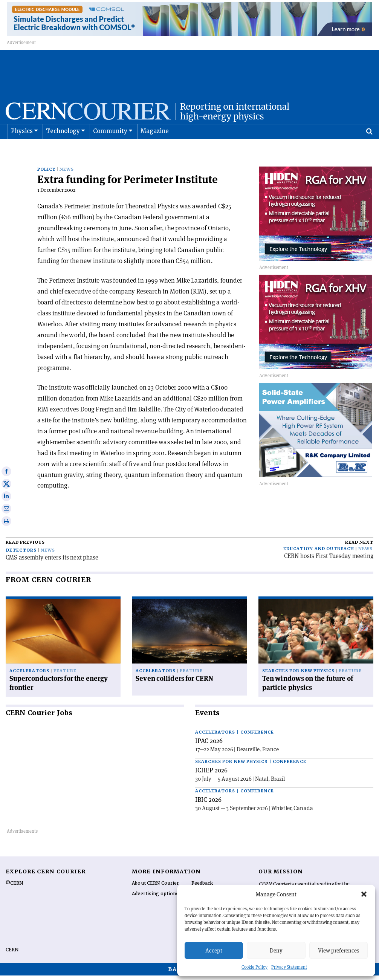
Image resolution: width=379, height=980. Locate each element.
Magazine (155, 150)
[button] (364, 894)
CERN (12, 954)
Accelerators (29, 675)
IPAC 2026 (209, 745)
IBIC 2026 (208, 804)
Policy (46, 174)
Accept (214, 950)
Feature (65, 675)
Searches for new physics (298, 675)
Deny (276, 950)
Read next (359, 547)
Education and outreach (319, 553)
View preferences (339, 950)
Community (110, 150)
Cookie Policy (254, 967)
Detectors (21, 555)
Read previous (25, 547)
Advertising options (155, 898)
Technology (63, 150)
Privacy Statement (289, 967)
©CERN (14, 888)
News (67, 174)
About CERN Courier (155, 888)
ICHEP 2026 (211, 775)
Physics (22, 150)
